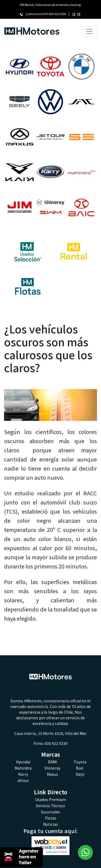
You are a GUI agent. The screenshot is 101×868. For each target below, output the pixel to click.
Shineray (52, 768)
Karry (23, 774)
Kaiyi (80, 774)
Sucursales (50, 812)
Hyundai (23, 762)
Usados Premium (50, 799)
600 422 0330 (57, 14)
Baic (80, 768)
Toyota (80, 762)
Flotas (51, 818)
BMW (52, 762)
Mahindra (23, 768)
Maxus (52, 774)
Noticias (50, 824)
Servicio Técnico (50, 806)
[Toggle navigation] (89, 31)
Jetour (23, 780)
